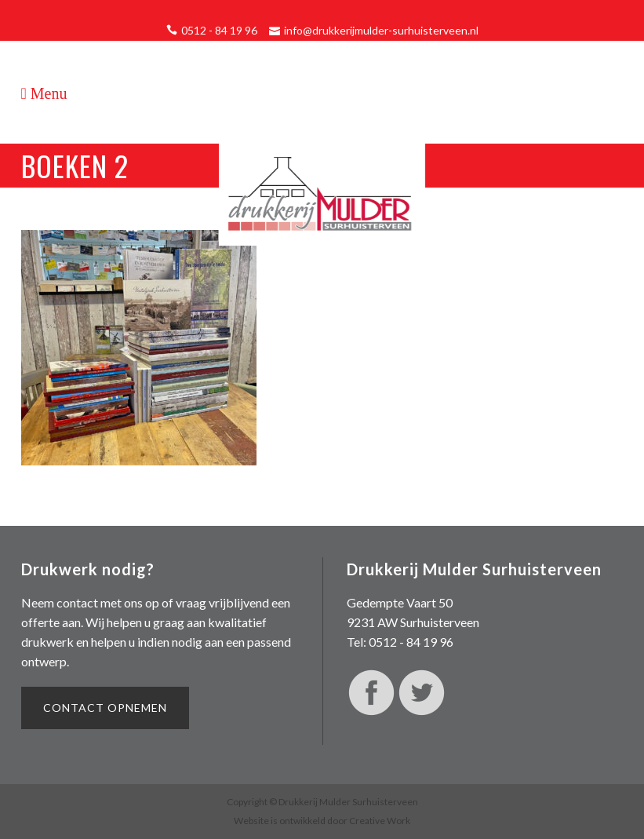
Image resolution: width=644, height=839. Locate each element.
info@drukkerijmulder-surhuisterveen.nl (381, 30)
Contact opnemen (105, 708)
